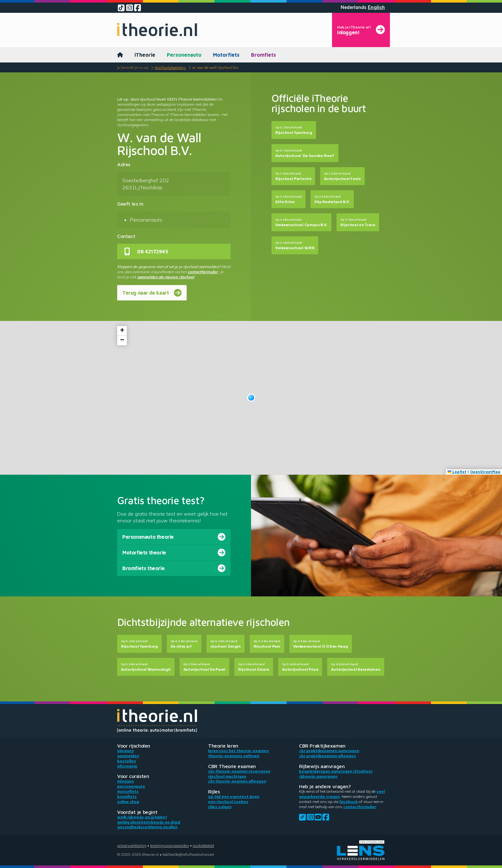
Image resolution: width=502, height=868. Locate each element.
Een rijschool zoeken (228, 802)
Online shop (128, 802)
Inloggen (125, 751)
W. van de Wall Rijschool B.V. (215, 67)
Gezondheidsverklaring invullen (147, 827)
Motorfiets (226, 55)
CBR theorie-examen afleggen (237, 781)
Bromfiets (263, 55)
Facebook (349, 802)
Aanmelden (128, 756)
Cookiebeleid (203, 845)
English (376, 7)
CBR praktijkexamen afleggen (327, 756)
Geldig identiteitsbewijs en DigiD (149, 822)
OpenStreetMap (485, 472)
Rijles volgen (220, 807)
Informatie (127, 766)
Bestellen (126, 761)
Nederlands (354, 7)
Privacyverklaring (132, 845)
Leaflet (457, 472)
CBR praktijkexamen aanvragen (329, 751)
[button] (251, 398)
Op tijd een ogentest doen (234, 796)
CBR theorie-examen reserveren (239, 771)
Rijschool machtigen (227, 776)
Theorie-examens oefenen (234, 756)
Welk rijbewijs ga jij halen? (142, 817)
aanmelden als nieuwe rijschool (166, 277)
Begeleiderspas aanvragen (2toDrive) (336, 771)
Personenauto (184, 55)
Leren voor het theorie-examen (238, 751)
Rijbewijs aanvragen (318, 776)
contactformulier (203, 272)
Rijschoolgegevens (170, 67)
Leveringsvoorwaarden (170, 845)
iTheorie (145, 55)
